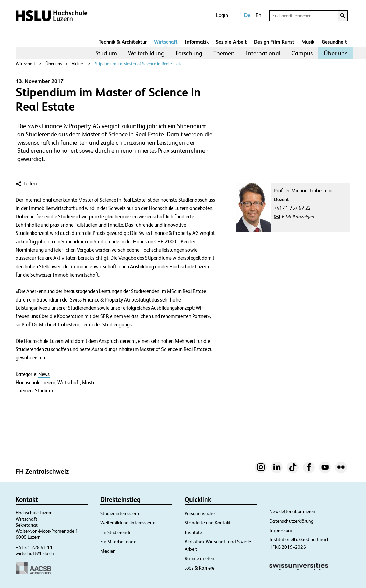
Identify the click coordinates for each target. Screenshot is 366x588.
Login (222, 15)
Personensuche (200, 513)
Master (89, 383)
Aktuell (78, 64)
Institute (193, 532)
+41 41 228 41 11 (34, 547)
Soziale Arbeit (231, 42)
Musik (308, 42)
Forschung (189, 53)
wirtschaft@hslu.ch (35, 553)
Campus (302, 53)
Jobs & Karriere (200, 568)
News (44, 374)
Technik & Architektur (123, 42)
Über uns (335, 53)
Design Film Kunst (274, 42)
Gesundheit (334, 42)
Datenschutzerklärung (292, 521)
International (263, 53)
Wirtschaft (166, 42)
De (247, 15)
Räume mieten (200, 558)
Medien (108, 551)
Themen (224, 53)
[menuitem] (106, 53)
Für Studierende (116, 532)
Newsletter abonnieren (292, 511)
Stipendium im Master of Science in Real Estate (139, 64)
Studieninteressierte (120, 513)
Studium (106, 53)
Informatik (197, 42)
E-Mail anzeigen (298, 217)
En (258, 15)
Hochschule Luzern (36, 383)
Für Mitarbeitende (118, 542)
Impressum (281, 530)
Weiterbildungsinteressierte (128, 523)
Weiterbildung (146, 53)
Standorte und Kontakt (208, 523)
